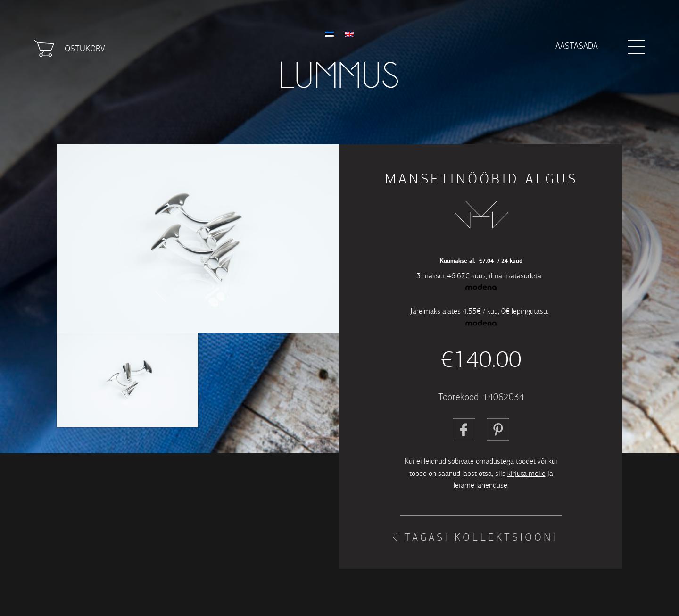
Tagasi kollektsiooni (481, 537)
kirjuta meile (526, 473)
